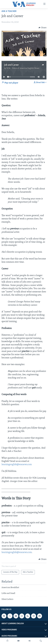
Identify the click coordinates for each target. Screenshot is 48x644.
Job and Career (11, 65)
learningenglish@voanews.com (17, 464)
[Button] (42, 28)
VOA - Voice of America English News (23, 68)
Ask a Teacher (9, 11)
